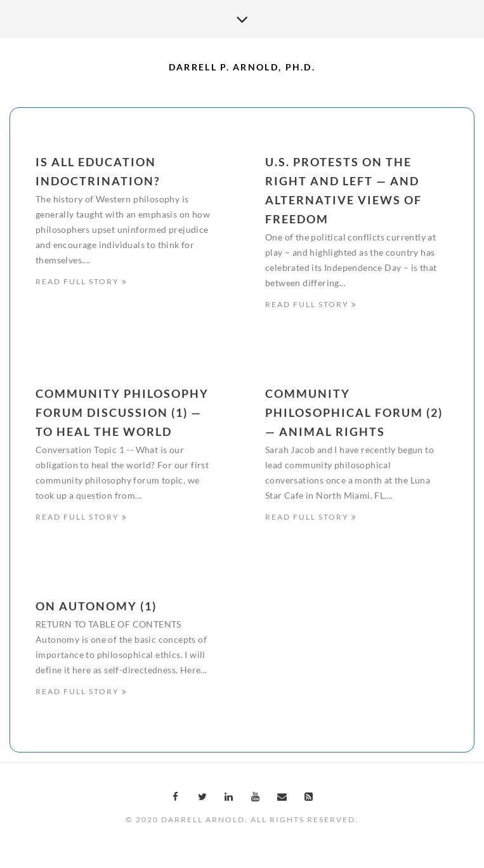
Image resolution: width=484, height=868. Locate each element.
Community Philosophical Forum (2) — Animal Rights (354, 414)
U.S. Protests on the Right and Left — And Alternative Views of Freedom (343, 190)
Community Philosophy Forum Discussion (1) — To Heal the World (122, 414)
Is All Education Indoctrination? (98, 171)
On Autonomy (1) (96, 608)
